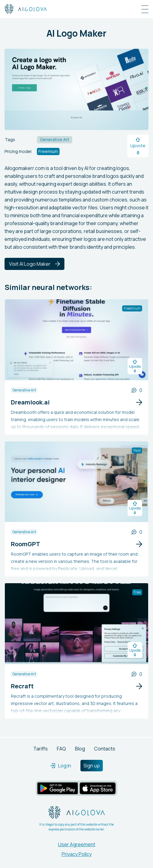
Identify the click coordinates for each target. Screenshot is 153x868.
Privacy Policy (77, 854)
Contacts (105, 749)
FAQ (61, 749)
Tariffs (41, 749)
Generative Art (24, 390)
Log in (61, 766)
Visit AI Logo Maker (34, 264)
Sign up (92, 766)
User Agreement (77, 844)
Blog (80, 749)
